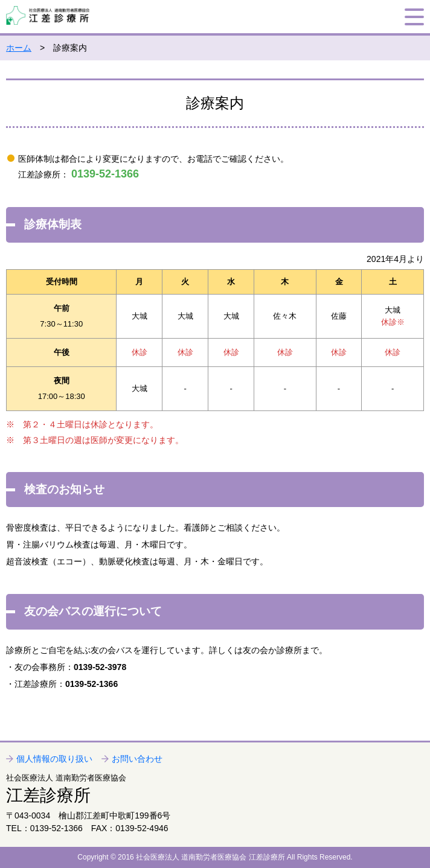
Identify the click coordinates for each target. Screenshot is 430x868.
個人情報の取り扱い (54, 759)
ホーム (19, 48)
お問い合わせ (137, 759)
